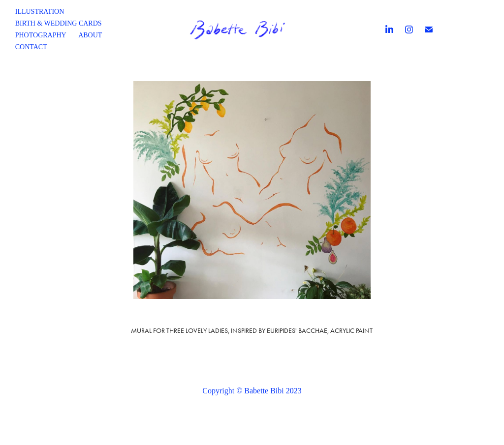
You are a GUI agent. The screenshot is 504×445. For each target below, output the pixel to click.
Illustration (40, 12)
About (90, 35)
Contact (31, 47)
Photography (41, 35)
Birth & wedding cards (59, 23)
